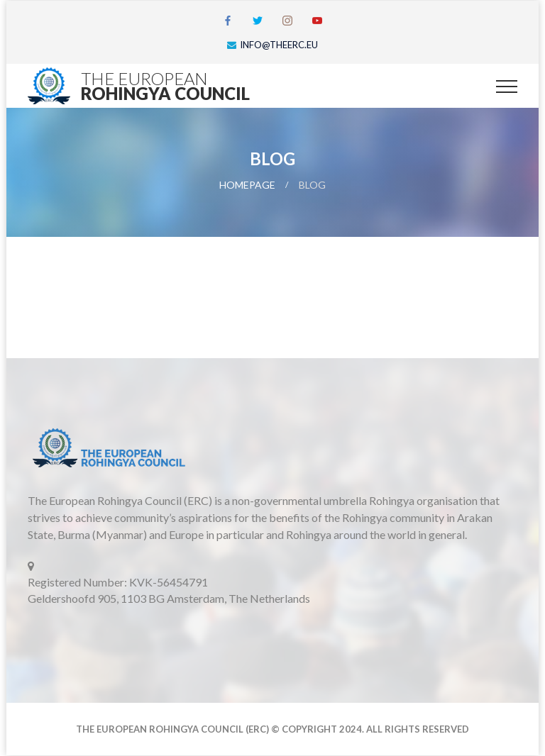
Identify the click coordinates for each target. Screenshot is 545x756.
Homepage (247, 185)
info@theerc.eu (279, 45)
